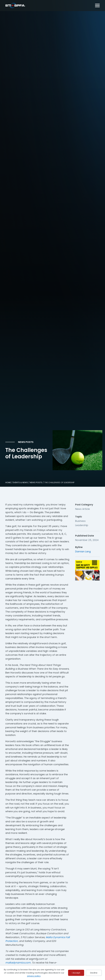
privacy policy (34, 976)
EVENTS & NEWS (20, 482)
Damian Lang (83, 551)
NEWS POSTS (36, 482)
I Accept (76, 973)
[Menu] (97, 5)
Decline (94, 973)
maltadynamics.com (18, 963)
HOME (8, 482)
